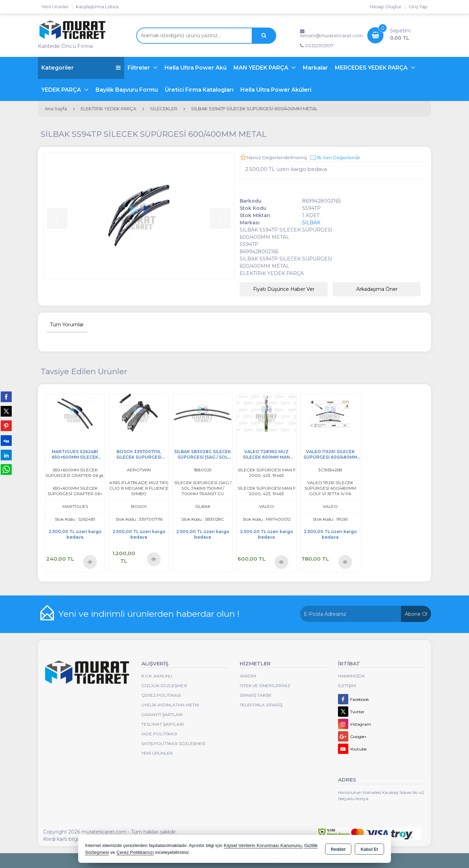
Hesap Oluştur (386, 7)
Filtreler (139, 68)
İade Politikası (159, 734)
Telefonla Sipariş (261, 705)
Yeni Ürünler (157, 753)
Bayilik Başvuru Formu (127, 90)
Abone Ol (416, 614)
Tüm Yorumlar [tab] (67, 325)
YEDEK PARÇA (62, 90)
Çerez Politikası (161, 695)
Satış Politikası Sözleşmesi (173, 743)
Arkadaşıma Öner (377, 289)
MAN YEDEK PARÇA (262, 68)
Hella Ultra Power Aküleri (276, 90)
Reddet (338, 849)
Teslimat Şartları (163, 724)
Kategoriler (81, 68)
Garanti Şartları (162, 714)
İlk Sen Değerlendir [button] (335, 158)
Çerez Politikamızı (135, 852)
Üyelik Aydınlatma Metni (170, 705)
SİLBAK (311, 223)
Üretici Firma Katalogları (199, 90)
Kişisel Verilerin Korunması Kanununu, (263, 845)
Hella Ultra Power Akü (196, 68)
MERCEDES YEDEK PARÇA (372, 68)
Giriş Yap (418, 7)
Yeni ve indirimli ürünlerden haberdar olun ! (149, 614)
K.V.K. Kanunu (157, 676)
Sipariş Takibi (256, 695)
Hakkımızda (351, 676)
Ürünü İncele (90, 562)
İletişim (347, 686)
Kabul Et (370, 849)
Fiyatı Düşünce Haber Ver (284, 289)
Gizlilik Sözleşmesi (164, 686)
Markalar (315, 68)
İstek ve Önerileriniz (265, 686)
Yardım (248, 676)
